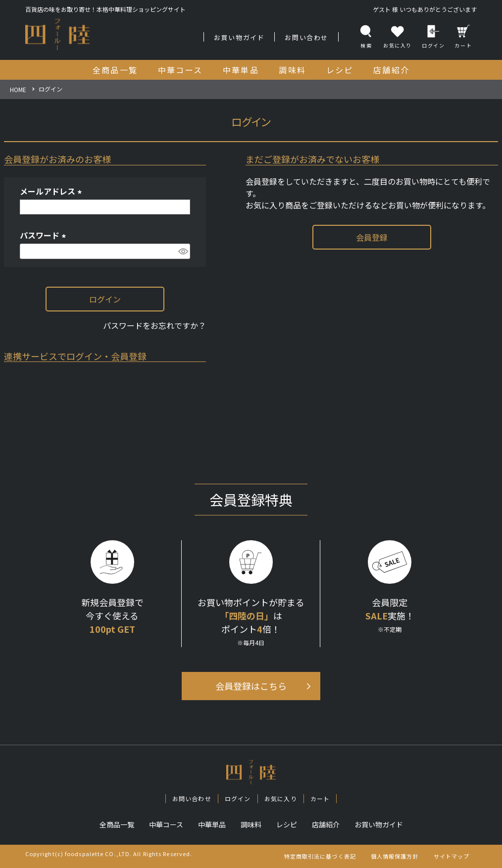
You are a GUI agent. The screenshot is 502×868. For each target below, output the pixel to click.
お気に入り (281, 798)
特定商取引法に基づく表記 (320, 856)
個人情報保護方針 (395, 856)
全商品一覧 (117, 824)
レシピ (287, 824)
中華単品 (212, 824)
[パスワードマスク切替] (183, 251)
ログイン (433, 37)
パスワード (45, 235)
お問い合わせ (306, 37)
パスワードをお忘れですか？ (154, 325)
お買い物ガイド (239, 37)
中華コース (166, 824)
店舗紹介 (326, 824)
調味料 (251, 824)
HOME (18, 89)
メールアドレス (52, 191)
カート (463, 37)
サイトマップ (452, 856)
